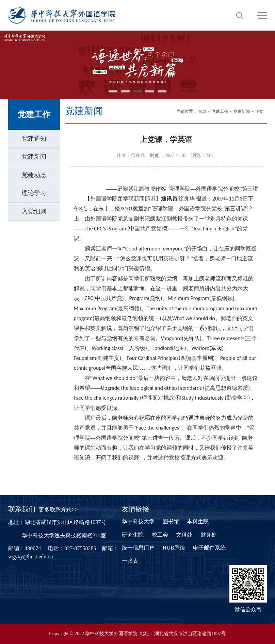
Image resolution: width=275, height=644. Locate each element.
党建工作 (220, 111)
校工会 (160, 535)
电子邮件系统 (209, 548)
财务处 (209, 535)
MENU (262, 16)
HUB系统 (174, 548)
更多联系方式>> (58, 510)
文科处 (184, 535)
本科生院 (198, 521)
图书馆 (171, 521)
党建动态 (34, 175)
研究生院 (133, 535)
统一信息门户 (138, 548)
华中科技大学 (138, 521)
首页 (202, 111)
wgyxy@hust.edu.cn (30, 556)
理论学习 (34, 193)
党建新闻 (34, 157)
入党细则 (34, 211)
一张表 (130, 561)
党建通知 (34, 139)
